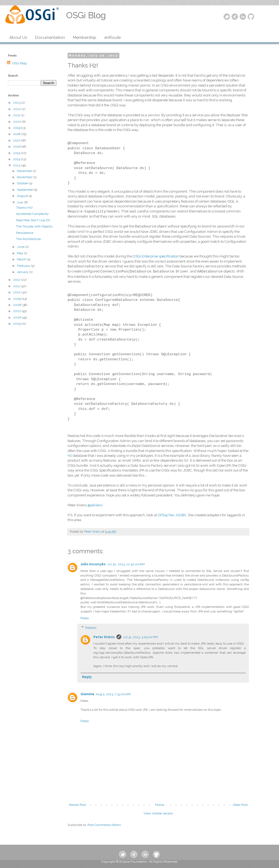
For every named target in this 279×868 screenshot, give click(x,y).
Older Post (240, 805)
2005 (17, 324)
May (21, 253)
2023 (17, 103)
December (25, 171)
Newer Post (77, 805)
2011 (17, 286)
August (23, 196)
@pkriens (95, 505)
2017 (17, 140)
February (24, 266)
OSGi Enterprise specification (156, 256)
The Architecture (28, 239)
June (21, 247)
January (23, 272)
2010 (17, 292)
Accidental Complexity (32, 214)
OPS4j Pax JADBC (172, 515)
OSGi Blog (19, 63)
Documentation (50, 38)
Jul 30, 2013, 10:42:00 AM (126, 564)
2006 (18, 317)
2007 (17, 311)
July (21, 202)
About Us (18, 38)
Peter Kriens (104, 637)
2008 (18, 305)
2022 (17, 109)
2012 (17, 280)
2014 (17, 159)
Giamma (87, 694)
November (25, 177)
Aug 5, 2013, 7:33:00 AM (113, 694)
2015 (17, 153)
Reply (85, 618)
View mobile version (158, 813)
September (25, 190)
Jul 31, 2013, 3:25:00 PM (140, 637)
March (22, 259)
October (23, 183)
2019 (17, 128)
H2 (70, 456)
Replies (91, 628)
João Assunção (93, 564)
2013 (17, 165)
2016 (17, 147)
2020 (18, 122)
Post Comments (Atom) (104, 825)
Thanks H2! (24, 208)
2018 (17, 134)
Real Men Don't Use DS (33, 220)
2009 (17, 299)
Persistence (25, 233)
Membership (85, 38)
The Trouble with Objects (34, 226)
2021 (17, 115)
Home (159, 805)
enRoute (113, 38)
